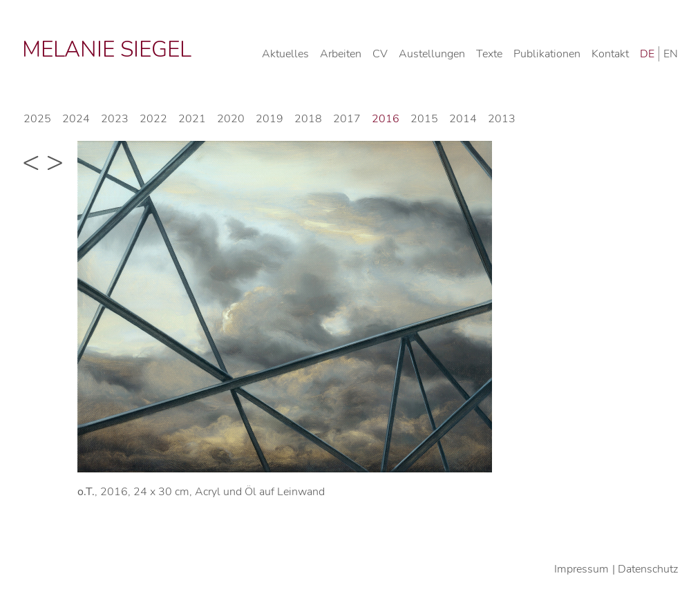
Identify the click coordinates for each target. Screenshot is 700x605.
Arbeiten (341, 54)
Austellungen (432, 54)
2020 (231, 119)
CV (380, 54)
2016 (386, 119)
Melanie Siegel (107, 49)
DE (647, 54)
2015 (424, 119)
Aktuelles (285, 54)
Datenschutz (648, 569)
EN (671, 54)
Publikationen (547, 54)
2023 (115, 119)
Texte (489, 54)
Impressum (581, 569)
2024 (76, 119)
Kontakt (610, 54)
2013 (502, 119)
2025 (37, 119)
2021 (192, 119)
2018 (308, 119)
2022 (153, 119)
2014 (463, 119)
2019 (269, 119)
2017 (347, 119)
